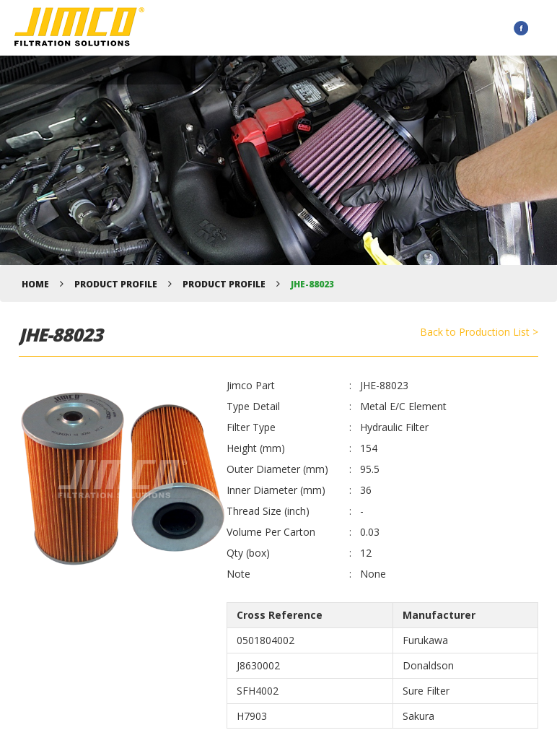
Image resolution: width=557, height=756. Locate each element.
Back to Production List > (479, 332)
